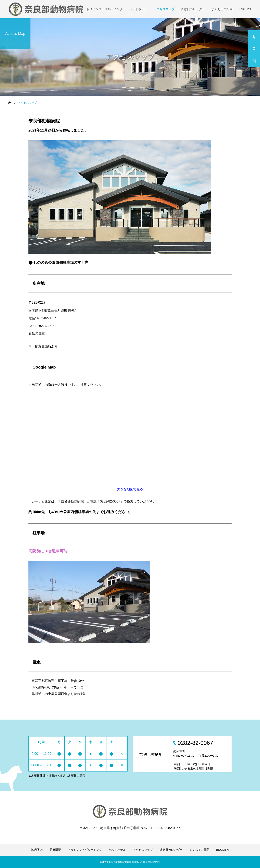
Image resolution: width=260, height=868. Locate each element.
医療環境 (74, 9)
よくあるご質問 (222, 9)
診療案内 (56, 9)
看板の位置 (37, 333)
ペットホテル (138, 9)
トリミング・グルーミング (105, 9)
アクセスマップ (164, 9)
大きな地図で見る (130, 489)
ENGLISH (246, 9)
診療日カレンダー (193, 9)
